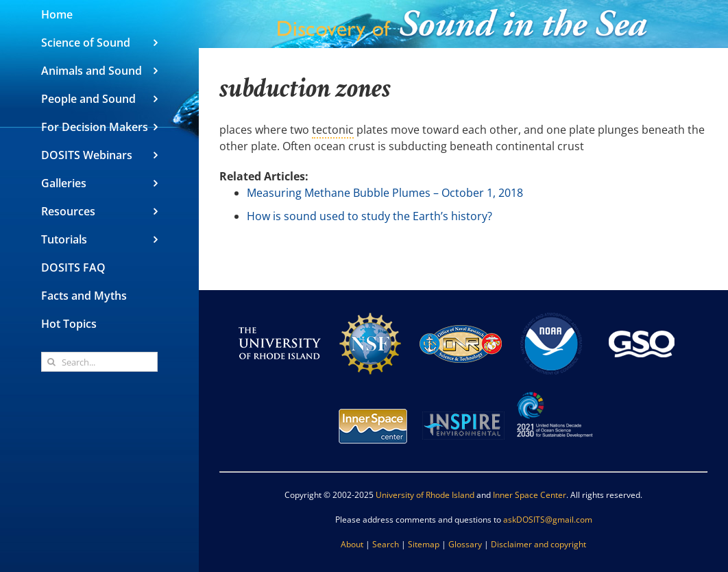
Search (386, 544)
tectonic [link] (333, 130)
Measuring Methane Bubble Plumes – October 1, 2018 (385, 193)
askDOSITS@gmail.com (548, 520)
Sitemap (424, 544)
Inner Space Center (530, 495)
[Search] (51, 362)
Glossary (465, 544)
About (352, 544)
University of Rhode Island (425, 495)
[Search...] (99, 362)
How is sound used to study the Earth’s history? (369, 216)
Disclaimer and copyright (538, 544)
